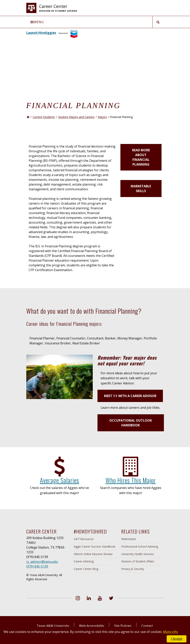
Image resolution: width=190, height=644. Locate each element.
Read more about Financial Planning (141, 157)
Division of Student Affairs (138, 561)
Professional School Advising (140, 546)
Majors (102, 117)
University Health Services (138, 554)
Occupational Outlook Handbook (131, 423)
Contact (147, 626)
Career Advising (84, 561)
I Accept (177, 639)
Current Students (44, 117)
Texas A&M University (53, 626)
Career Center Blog (86, 569)
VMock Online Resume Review (93, 554)
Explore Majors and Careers (76, 117)
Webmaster (129, 539)
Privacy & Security (133, 569)
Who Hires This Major (131, 480)
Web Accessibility (92, 626)
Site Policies (123, 626)
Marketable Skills (141, 189)
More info (171, 632)
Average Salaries (60, 480)
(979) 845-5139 (37, 566)
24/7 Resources (84, 539)
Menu (37, 22)
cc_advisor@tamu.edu (42, 562)
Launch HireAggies (41, 33)
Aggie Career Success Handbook (95, 546)
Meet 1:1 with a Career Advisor (130, 396)
